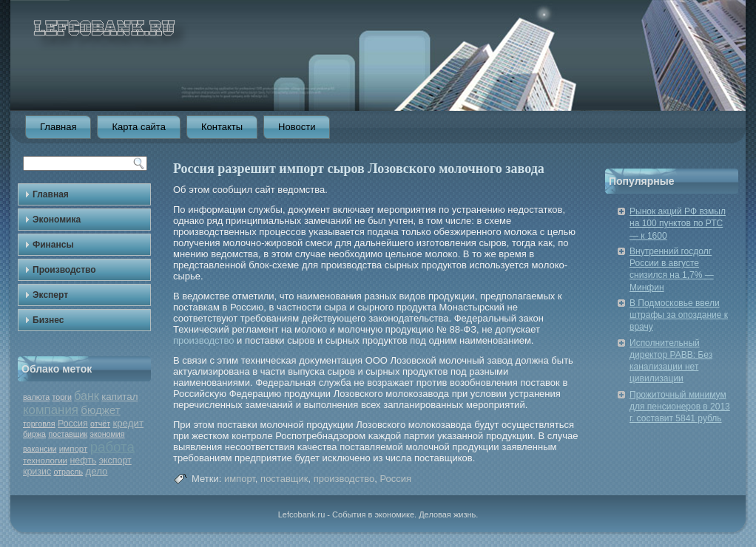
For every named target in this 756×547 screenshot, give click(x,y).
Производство (64, 270)
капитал (119, 397)
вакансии (40, 449)
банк (87, 396)
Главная (58, 127)
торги (61, 397)
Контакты (222, 127)
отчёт (100, 424)
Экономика (57, 220)
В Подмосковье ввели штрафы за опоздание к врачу (679, 315)
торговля (39, 424)
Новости (297, 127)
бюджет (100, 410)
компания (51, 410)
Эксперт (50, 295)
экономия (108, 434)
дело (96, 471)
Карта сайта (138, 127)
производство (203, 340)
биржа (34, 434)
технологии (45, 461)
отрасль (69, 472)
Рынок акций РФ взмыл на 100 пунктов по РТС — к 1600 (678, 224)
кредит (128, 423)
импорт (74, 449)
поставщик (68, 434)
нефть (83, 461)
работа (112, 447)
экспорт (115, 461)
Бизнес (48, 320)
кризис (37, 472)
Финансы (53, 245)
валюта (36, 397)
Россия (73, 424)
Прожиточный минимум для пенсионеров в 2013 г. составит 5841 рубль (680, 407)
